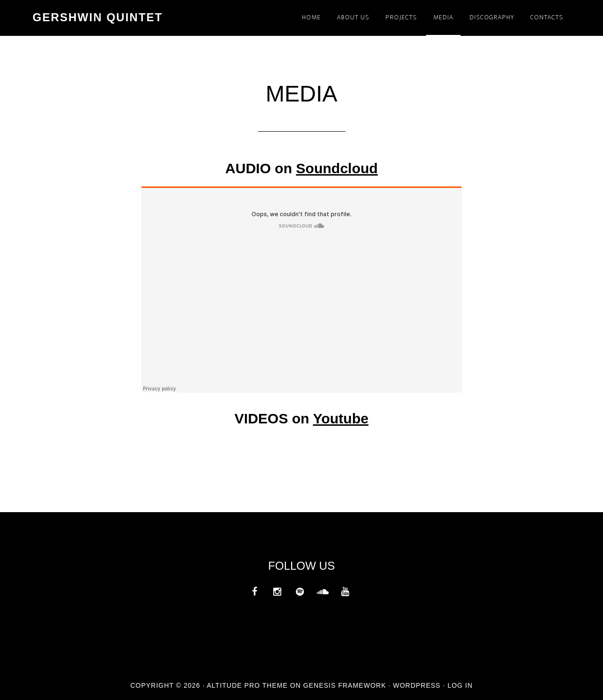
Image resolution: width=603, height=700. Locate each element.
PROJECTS (401, 17)
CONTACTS (547, 17)
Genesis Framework (345, 685)
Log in (460, 685)
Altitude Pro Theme (247, 685)
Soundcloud (337, 168)
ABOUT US (353, 17)
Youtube (341, 418)
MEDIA (443, 17)
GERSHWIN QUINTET (98, 17)
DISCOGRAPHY (492, 17)
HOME (311, 17)
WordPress (417, 685)
